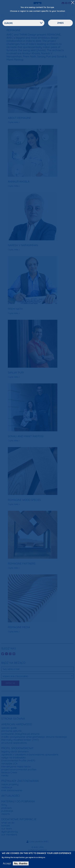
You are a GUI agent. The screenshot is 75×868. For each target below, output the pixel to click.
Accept (7, 864)
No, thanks (21, 864)
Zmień (60, 23)
